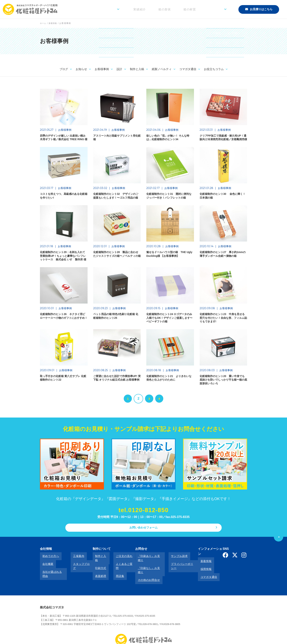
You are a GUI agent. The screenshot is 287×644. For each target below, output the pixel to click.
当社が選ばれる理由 (52, 569)
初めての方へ (48, 559)
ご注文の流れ (117, 559)
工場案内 (74, 559)
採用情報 (198, 564)
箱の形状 (179, 9)
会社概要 (45, 564)
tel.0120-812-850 (143, 513)
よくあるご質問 (118, 564)
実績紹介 (160, 9)
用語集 (113, 569)
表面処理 (96, 569)
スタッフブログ (78, 564)
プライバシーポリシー (176, 564)
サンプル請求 (170, 559)
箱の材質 (200, 9)
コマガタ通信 (201, 569)
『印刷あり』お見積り (145, 559)
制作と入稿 (98, 559)
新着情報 (198, 559)
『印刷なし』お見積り (145, 564)
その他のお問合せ (142, 569)
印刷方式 (96, 564)
